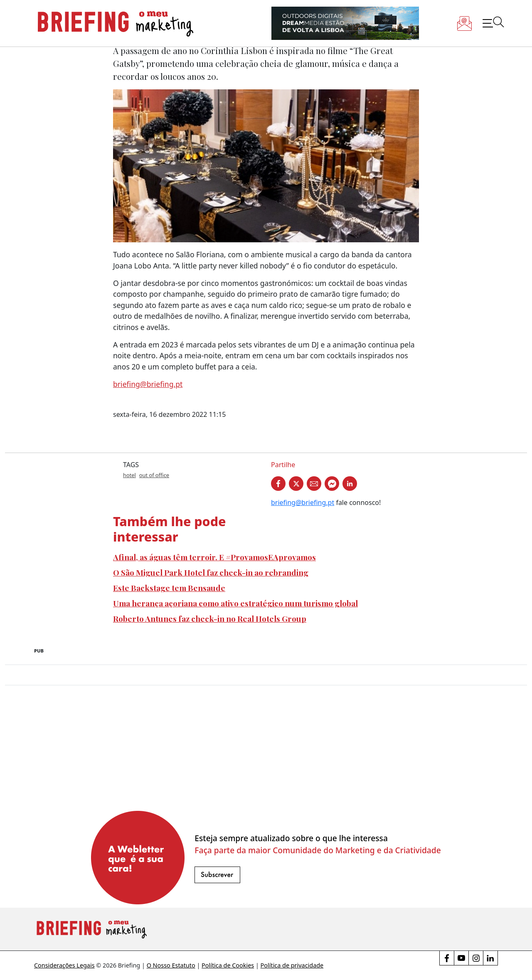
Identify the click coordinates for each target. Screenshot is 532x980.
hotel (129, 475)
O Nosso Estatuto (171, 965)
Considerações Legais (64, 965)
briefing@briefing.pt (148, 384)
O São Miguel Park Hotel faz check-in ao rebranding (211, 572)
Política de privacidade (292, 965)
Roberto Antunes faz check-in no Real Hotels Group (210, 618)
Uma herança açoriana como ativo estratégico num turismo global (235, 603)
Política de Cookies (228, 965)
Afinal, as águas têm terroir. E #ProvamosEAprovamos (214, 557)
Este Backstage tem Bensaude (169, 588)
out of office (154, 475)
